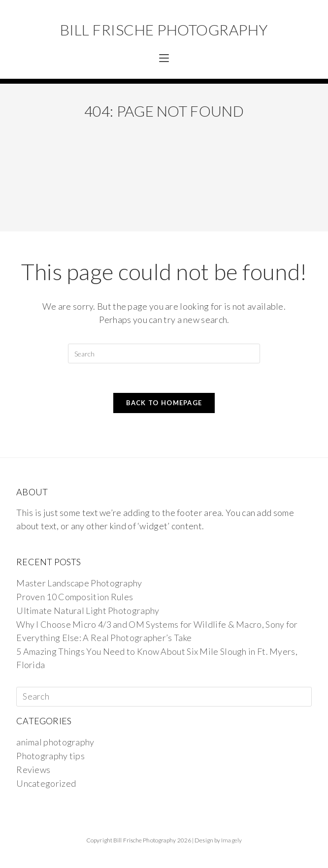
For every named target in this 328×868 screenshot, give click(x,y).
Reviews (33, 770)
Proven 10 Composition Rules (75, 597)
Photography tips (50, 756)
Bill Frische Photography (164, 30)
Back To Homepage (164, 403)
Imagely (231, 840)
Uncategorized (46, 783)
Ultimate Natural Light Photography (88, 611)
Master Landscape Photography (79, 583)
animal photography (55, 742)
